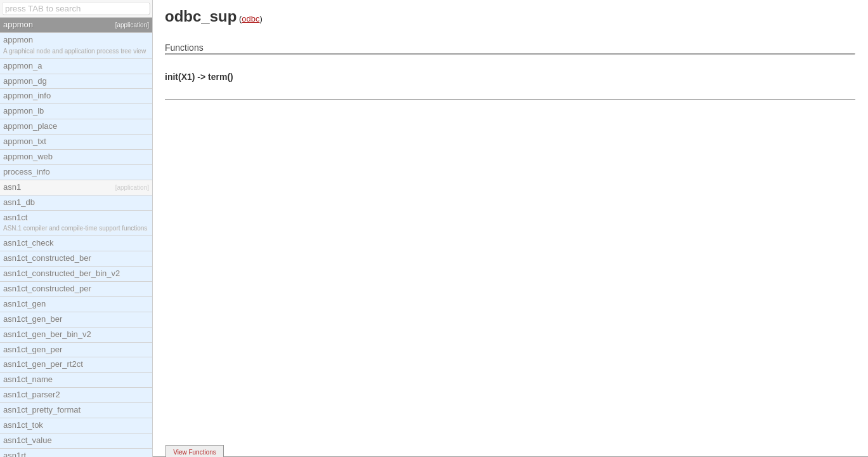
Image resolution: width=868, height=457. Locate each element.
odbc (250, 19)
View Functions (195, 452)
